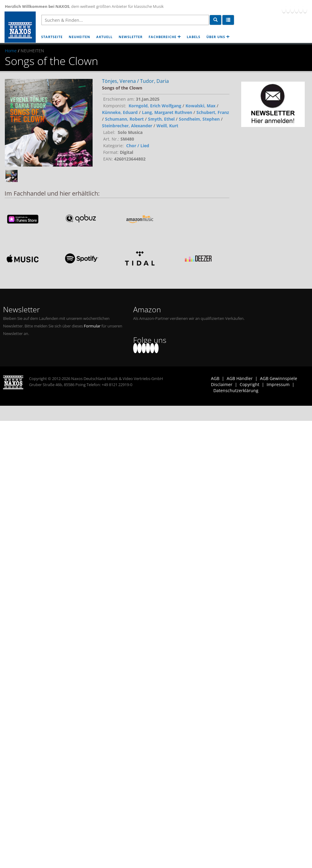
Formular (92, 326)
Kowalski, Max (200, 106)
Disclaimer (222, 384)
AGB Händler (240, 378)
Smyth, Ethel (161, 119)
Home (11, 51)
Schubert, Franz (213, 112)
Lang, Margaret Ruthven (167, 112)
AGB (215, 378)
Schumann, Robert (124, 119)
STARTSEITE (52, 37)
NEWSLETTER (131, 37)
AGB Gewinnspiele (279, 378)
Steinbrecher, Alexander (127, 126)
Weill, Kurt (167, 126)
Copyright (250, 384)
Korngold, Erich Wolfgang (155, 106)
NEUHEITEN (79, 37)
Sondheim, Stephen (199, 119)
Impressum (278, 384)
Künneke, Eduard (120, 112)
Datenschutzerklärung (236, 390)
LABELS (194, 37)
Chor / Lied (138, 146)
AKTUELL (104, 37)
